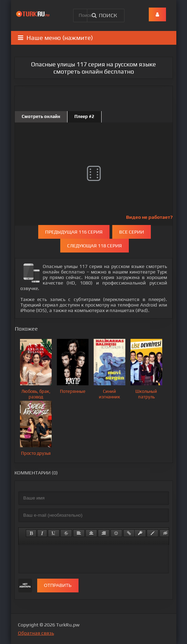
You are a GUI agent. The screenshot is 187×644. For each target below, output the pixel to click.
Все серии (132, 232)
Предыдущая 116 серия (74, 232)
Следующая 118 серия (95, 246)
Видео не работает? (149, 217)
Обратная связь (36, 633)
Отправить (58, 585)
